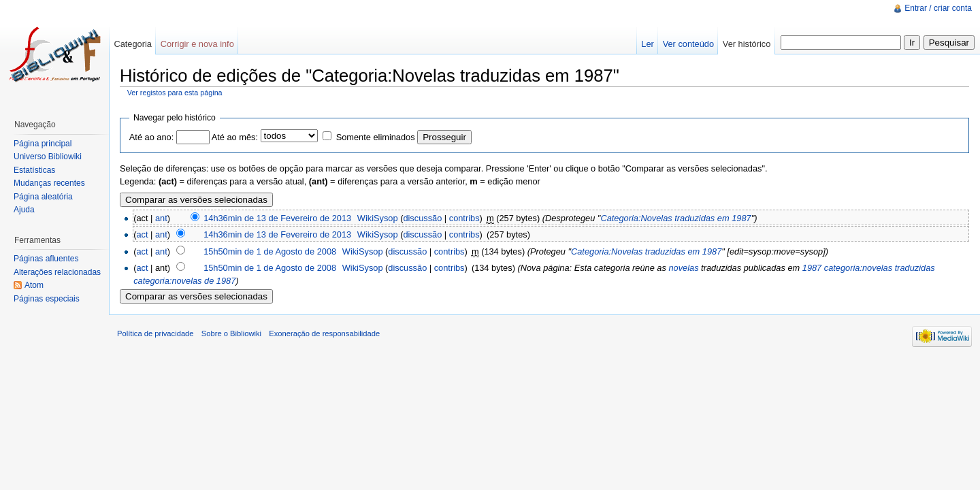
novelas (683, 268)
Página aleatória (43, 197)
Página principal (43, 144)
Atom (34, 285)
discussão (422, 218)
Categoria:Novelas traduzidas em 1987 (675, 218)
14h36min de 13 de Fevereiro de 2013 (277, 218)
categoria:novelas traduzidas (880, 268)
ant (161, 218)
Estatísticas (34, 170)
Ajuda (24, 210)
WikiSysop (378, 218)
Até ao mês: (235, 137)
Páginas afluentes (46, 259)
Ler (648, 44)
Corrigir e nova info (197, 44)
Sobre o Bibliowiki (231, 333)
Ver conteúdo (688, 44)
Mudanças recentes (49, 183)
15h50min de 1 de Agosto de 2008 (270, 251)
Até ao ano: (151, 137)
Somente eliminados (376, 137)
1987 (812, 268)
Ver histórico (747, 44)
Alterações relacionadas (57, 272)
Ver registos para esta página (175, 93)
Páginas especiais (47, 299)
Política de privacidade (156, 333)
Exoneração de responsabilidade (324, 333)
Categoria (133, 44)
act (142, 234)
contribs (464, 218)
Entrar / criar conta (938, 8)
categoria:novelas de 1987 (184, 281)
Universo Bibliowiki (48, 157)
